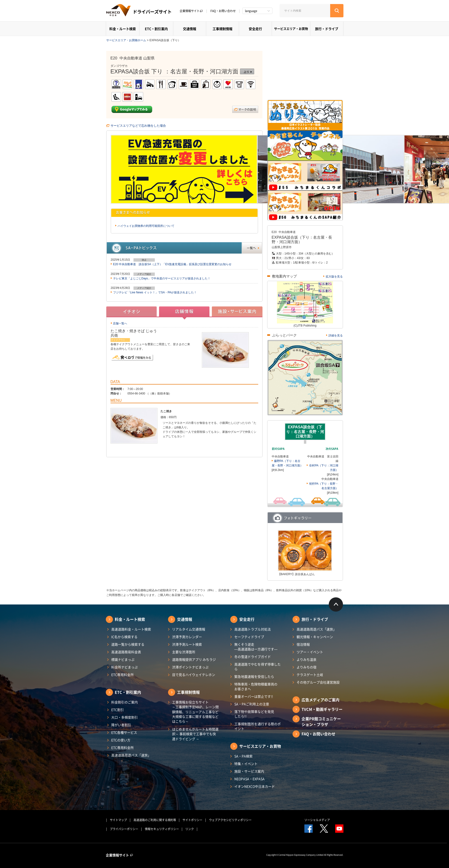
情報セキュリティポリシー (162, 829)
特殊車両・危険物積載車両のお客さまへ (256, 686)
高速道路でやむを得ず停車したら (258, 667)
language (251, 11)
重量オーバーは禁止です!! (254, 696)
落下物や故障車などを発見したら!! (254, 714)
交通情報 (190, 29)
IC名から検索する (124, 637)
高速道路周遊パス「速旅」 (131, 755)
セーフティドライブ (249, 637)
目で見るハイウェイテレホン (194, 675)
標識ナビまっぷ (123, 659)
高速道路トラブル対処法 (253, 629)
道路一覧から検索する (128, 644)
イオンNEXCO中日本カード (255, 786)
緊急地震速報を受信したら (254, 676)
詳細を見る (336, 336)
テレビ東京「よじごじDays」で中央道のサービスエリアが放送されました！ (162, 278)
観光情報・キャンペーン (315, 637)
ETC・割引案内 (156, 29)
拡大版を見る (334, 277)
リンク (190, 829)
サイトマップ (118, 820)
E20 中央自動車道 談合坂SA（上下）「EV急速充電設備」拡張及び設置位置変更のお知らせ (172, 264)
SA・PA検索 (243, 756)
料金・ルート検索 (123, 29)
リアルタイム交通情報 (189, 629)
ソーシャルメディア (317, 820)
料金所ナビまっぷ (124, 667)
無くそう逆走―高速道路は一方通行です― (256, 647)
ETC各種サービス (124, 732)
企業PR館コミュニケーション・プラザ (321, 721)
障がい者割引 (121, 725)
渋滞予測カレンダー (187, 637)
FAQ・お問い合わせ (223, 11)
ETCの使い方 (121, 740)
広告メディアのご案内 (320, 700)
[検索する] (337, 11)
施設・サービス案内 (249, 771)
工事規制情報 (222, 29)
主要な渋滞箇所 (184, 652)
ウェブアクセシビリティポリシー (230, 820)
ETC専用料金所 (122, 675)
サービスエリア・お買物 (291, 29)
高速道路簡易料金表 (126, 652)
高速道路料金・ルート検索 (131, 629)
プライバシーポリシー (124, 829)
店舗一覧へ (120, 323)
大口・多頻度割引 (124, 717)
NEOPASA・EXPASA (249, 779)
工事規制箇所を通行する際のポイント (258, 726)
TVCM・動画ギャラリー (322, 709)
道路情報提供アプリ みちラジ (194, 659)
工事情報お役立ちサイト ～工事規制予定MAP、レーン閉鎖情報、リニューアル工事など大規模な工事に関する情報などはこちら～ (195, 712)
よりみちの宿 (307, 667)
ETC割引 (118, 710)
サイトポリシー (192, 820)
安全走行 (255, 29)
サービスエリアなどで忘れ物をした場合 (138, 126)
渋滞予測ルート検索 (187, 644)
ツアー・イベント (310, 652)
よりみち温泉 (307, 659)
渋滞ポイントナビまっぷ (190, 667)
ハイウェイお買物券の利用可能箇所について (146, 226)
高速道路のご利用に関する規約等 (155, 820)
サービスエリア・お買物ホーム (126, 40)
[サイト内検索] (305, 11)
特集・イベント (246, 764)
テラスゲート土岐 (310, 675)
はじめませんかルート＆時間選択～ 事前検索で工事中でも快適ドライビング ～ (195, 734)
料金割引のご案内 (124, 702)
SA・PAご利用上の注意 (252, 704)
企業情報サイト (191, 11)
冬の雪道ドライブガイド (253, 657)
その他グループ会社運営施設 (318, 682)
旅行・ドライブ (327, 29)
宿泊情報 (303, 644)
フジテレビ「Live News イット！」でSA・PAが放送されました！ (155, 292)
